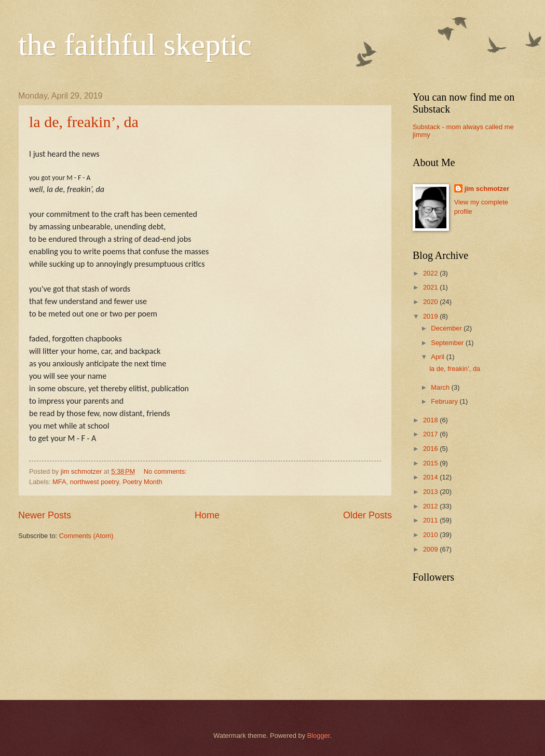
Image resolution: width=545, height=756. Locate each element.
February (445, 401)
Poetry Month (142, 482)
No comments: (166, 471)
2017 (431, 434)
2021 (431, 287)
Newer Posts (45, 515)
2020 (431, 302)
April (438, 357)
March (441, 387)
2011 (431, 520)
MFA (59, 482)
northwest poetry (94, 482)
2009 (431, 549)
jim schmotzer (487, 189)
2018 (431, 420)
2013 (431, 492)
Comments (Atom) (86, 536)
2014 (431, 477)
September (448, 343)
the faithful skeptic (135, 45)
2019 (431, 316)
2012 (431, 506)
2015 (431, 463)
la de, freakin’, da (84, 122)
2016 (431, 449)
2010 (431, 535)
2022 (431, 273)
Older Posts (367, 515)
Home (207, 515)
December (447, 328)
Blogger (319, 736)
